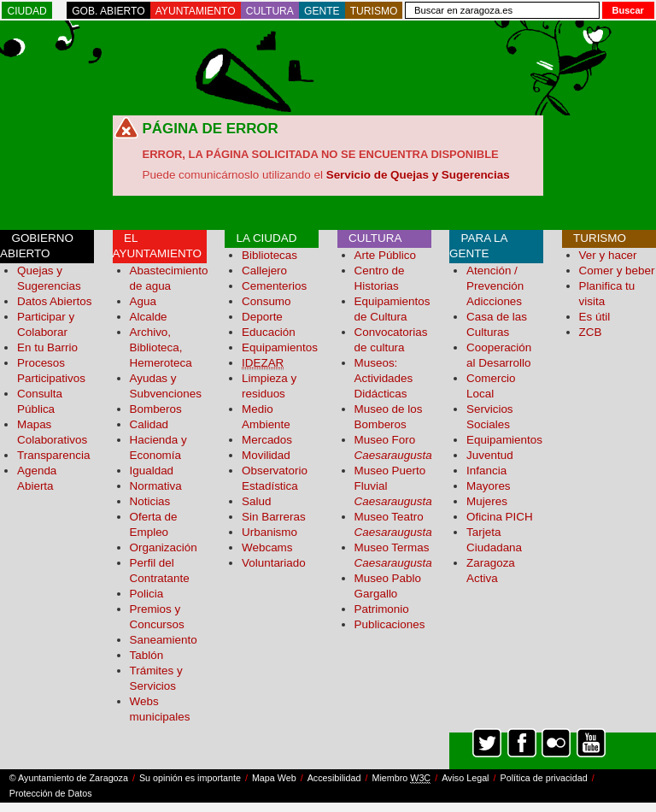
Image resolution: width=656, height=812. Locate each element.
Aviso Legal (465, 778)
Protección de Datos (51, 793)
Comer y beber (617, 271)
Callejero (264, 271)
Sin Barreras (274, 517)
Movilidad (266, 455)
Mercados (267, 440)
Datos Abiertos (54, 301)
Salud (256, 501)
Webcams (267, 547)
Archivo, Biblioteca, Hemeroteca (161, 347)
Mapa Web (274, 778)
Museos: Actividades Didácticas (384, 378)
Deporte (262, 317)
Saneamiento (164, 640)
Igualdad (152, 471)
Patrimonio (382, 609)
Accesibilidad (334, 778)
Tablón (147, 655)
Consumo (266, 301)
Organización (164, 547)
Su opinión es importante (190, 778)
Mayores (489, 486)
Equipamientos (280, 347)
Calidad (149, 424)
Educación (269, 332)
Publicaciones (390, 624)
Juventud (490, 455)
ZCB (591, 332)
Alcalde (149, 317)
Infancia (486, 471)
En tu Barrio (47, 347)
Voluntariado (274, 563)
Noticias (150, 501)
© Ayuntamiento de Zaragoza (69, 778)
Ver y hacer (608, 255)
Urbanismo (269, 532)
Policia (147, 594)
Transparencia (53, 455)
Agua (143, 301)
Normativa (156, 486)
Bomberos (156, 409)
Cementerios (274, 286)
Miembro (401, 778)
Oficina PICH (500, 517)
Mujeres (487, 501)
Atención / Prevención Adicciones (495, 286)
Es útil (595, 317)
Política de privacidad (544, 778)
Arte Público (385, 255)
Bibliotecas (269, 255)
